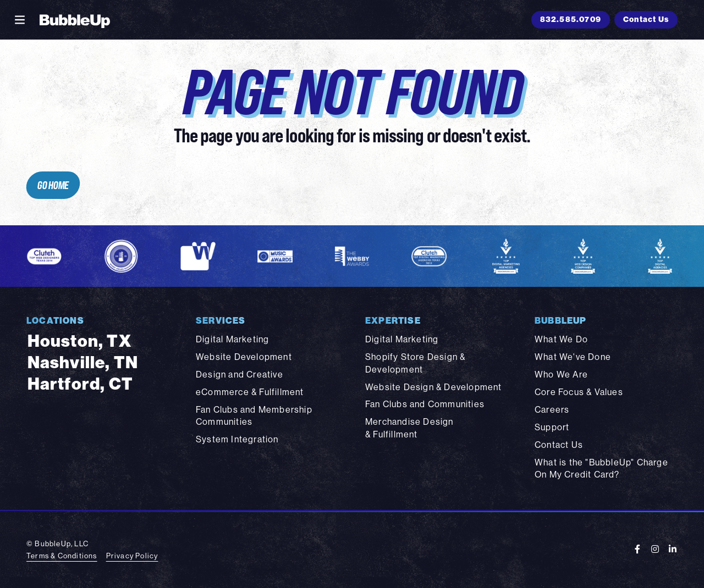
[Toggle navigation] (20, 20)
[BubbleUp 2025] (75, 20)
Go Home (53, 185)
